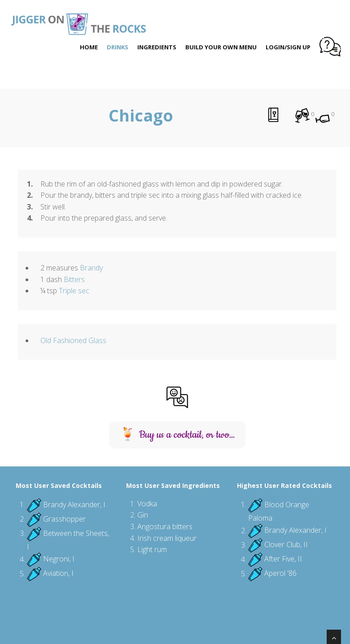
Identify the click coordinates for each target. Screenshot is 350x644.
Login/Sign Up (288, 47)
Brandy (91, 268)
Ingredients (157, 47)
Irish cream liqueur (167, 538)
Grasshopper (64, 519)
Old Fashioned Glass (73, 340)
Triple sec (74, 291)
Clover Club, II (286, 545)
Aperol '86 (280, 574)
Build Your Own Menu (221, 47)
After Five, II (283, 559)
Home (89, 47)
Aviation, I (58, 574)
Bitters (74, 279)
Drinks (118, 47)
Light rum (152, 549)
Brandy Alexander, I (74, 505)
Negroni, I (59, 559)
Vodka (147, 504)
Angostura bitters (165, 527)
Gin (143, 515)
